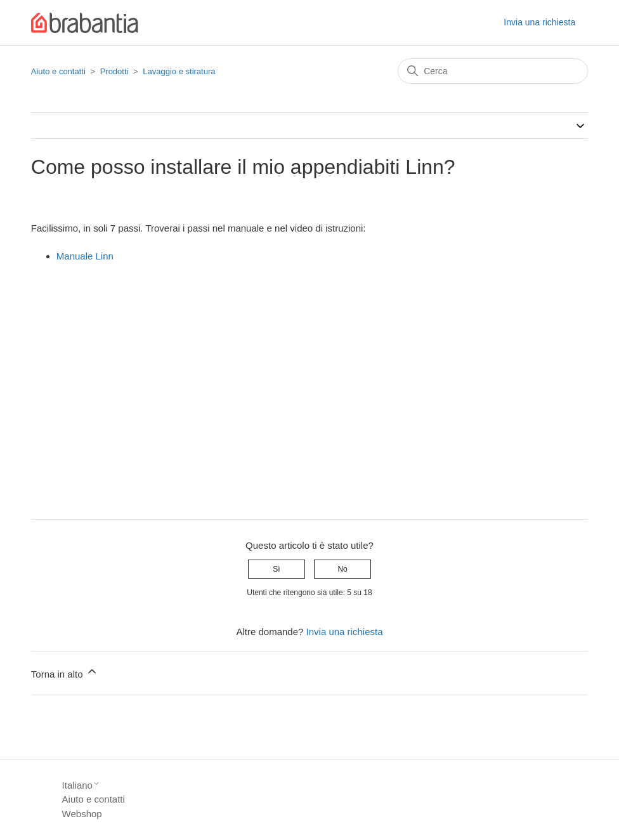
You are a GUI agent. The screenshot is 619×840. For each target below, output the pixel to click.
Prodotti (114, 71)
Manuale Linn (85, 256)
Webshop (82, 814)
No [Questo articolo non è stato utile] (342, 569)
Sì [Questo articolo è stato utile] (276, 569)
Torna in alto (65, 672)
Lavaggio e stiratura (179, 71)
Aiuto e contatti (58, 71)
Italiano (81, 785)
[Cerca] (493, 71)
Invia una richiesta (539, 22)
